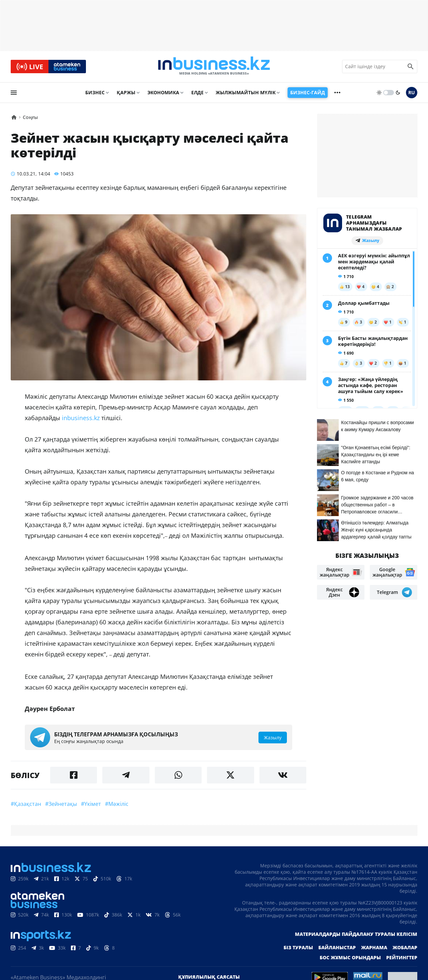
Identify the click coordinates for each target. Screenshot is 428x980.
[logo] (214, 67)
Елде (197, 92)
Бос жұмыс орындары (350, 957)
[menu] (14, 93)
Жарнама (374, 947)
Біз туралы (298, 947)
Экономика (163, 92)
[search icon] (411, 67)
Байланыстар (337, 947)
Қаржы (126, 92)
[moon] (398, 93)
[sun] (379, 93)
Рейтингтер (402, 957)
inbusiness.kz (80, 418)
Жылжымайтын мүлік (246, 92)
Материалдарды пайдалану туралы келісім (356, 934)
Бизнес (95, 92)
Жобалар (405, 947)
